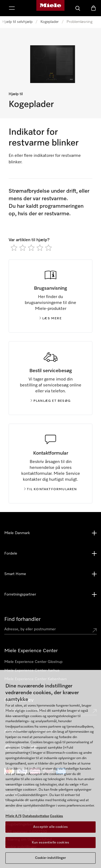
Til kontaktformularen (50, 489)
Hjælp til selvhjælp (17, 22)
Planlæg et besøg (50, 401)
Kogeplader (50, 22)
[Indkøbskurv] (93, 8)
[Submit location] (95, 630)
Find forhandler (22, 619)
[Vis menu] (12, 8)
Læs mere (50, 319)
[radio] (14, 248)
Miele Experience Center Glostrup (33, 662)
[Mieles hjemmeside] (50, 8)
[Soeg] (78, 8)
